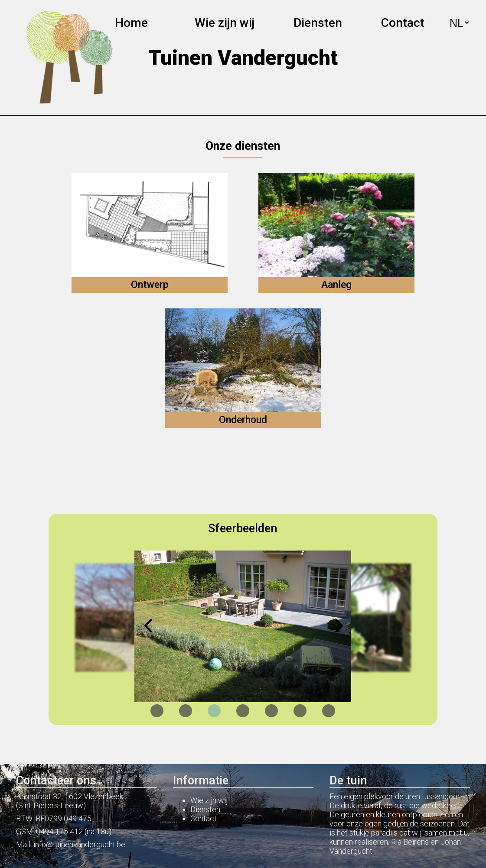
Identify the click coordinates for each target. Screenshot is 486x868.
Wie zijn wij (225, 23)
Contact (403, 23)
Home (131, 23)
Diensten (205, 809)
